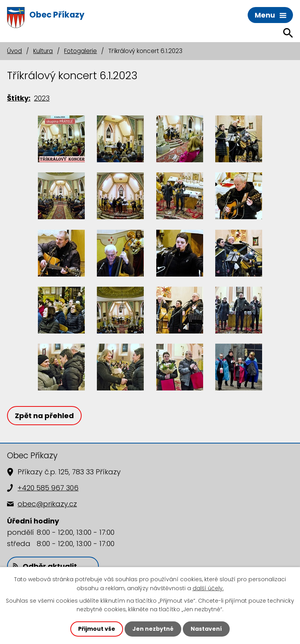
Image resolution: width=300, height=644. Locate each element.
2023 (42, 98)
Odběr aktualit (45, 566)
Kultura (43, 51)
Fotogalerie (80, 51)
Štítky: (19, 98)
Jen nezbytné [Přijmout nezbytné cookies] (153, 629)
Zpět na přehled (44, 416)
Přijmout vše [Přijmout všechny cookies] (97, 629)
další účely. (208, 588)
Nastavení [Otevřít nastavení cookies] (206, 629)
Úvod (14, 51)
